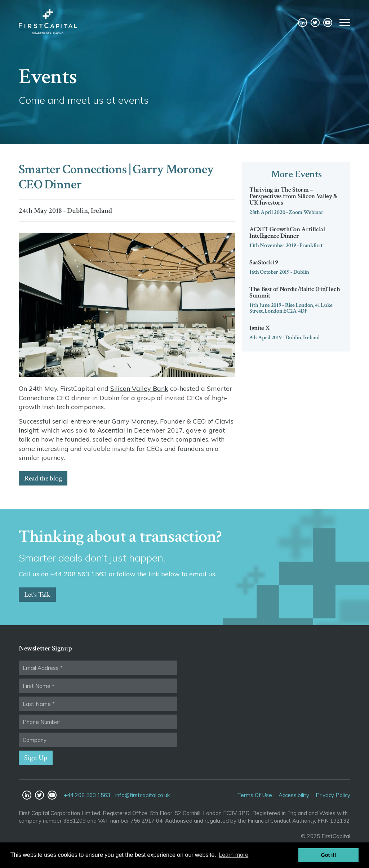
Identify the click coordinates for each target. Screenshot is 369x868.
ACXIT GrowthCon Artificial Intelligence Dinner (287, 232)
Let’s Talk (37, 595)
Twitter (315, 23)
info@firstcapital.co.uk (143, 795)
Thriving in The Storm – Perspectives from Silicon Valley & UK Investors (294, 196)
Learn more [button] (234, 855)
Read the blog (43, 478)
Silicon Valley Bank (139, 388)
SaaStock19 (264, 262)
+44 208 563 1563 (87, 795)
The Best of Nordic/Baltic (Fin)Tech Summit (295, 292)
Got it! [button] (329, 855)
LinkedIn (303, 23)
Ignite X (260, 328)
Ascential (111, 430)
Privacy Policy (333, 795)
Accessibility (294, 795)
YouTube (328, 23)
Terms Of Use (255, 795)
